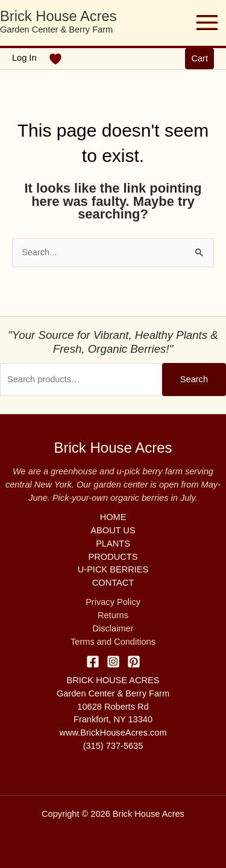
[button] (199, 59)
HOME (113, 517)
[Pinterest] (134, 662)
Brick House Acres (58, 16)
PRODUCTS (113, 557)
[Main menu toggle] (207, 23)
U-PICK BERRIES (113, 569)
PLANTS (113, 544)
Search (194, 379)
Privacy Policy (113, 602)
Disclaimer (113, 628)
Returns (113, 615)
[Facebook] (93, 662)
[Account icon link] (24, 58)
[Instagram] (113, 662)
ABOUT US (113, 530)
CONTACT (113, 583)
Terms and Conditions (113, 642)
